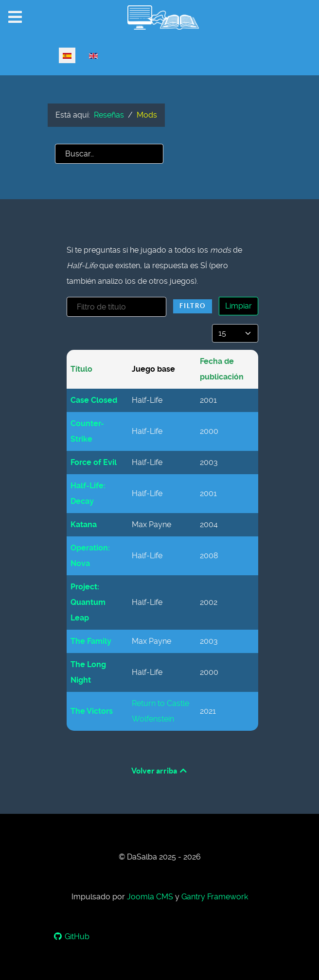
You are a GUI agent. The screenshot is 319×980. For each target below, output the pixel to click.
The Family (91, 641)
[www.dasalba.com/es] (159, 17)
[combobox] (109, 154)
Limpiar (239, 306)
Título (81, 369)
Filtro (193, 306)
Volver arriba (160, 771)
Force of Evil (94, 462)
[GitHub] (71, 937)
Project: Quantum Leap (88, 602)
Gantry (215, 897)
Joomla (150, 897)
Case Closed (94, 400)
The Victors (92, 711)
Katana (84, 524)
